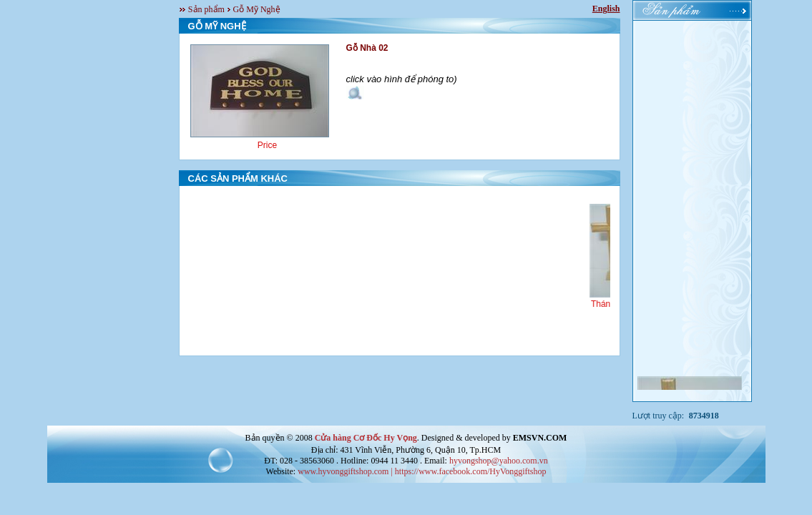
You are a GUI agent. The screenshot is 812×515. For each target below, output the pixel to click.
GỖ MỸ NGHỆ (217, 26)
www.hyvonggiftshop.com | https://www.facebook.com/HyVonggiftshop (422, 471)
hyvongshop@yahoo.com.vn (499, 461)
